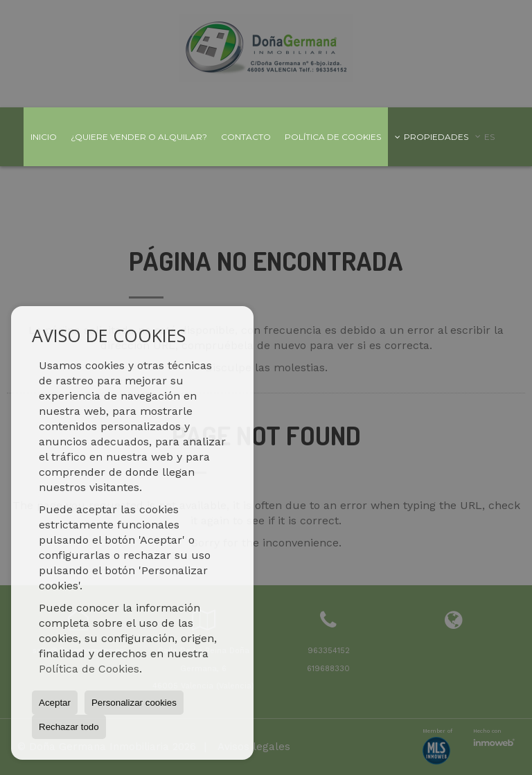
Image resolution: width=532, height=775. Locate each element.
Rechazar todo (69, 727)
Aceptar (55, 703)
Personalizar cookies (134, 703)
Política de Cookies (89, 669)
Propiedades (432, 137)
